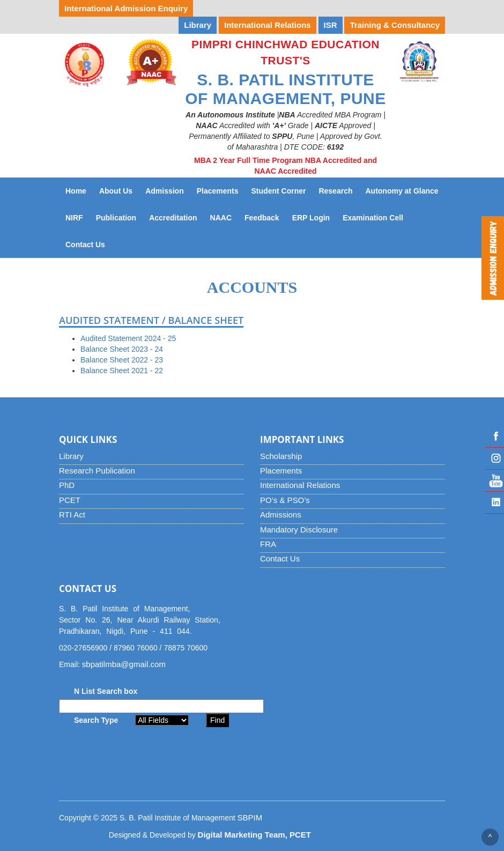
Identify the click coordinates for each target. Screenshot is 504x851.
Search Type (96, 720)
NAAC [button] (221, 218)
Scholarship (281, 456)
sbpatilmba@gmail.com (124, 664)
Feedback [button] (262, 218)
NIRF (77, 217)
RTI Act (72, 515)
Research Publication (97, 471)
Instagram (495, 458)
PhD (67, 485)
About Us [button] (116, 191)
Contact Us (88, 244)
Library (71, 456)
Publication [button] (116, 218)
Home (76, 191)
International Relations (300, 485)
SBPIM (250, 817)
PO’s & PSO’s (285, 500)
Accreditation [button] (173, 218)
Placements (281, 471)
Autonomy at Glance (405, 190)
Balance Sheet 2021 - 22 (122, 371)
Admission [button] (165, 191)
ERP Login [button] (311, 218)
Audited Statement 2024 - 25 (128, 338)
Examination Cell (376, 217)
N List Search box (106, 691)
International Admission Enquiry (126, 8)
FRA (268, 544)
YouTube (495, 480)
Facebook (495, 436)
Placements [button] (218, 191)
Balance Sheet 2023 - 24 (122, 349)
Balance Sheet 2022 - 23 (122, 360)
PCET (70, 500)
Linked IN (495, 502)
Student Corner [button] (279, 191)
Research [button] (335, 191)
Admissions (281, 515)
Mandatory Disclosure (299, 530)
